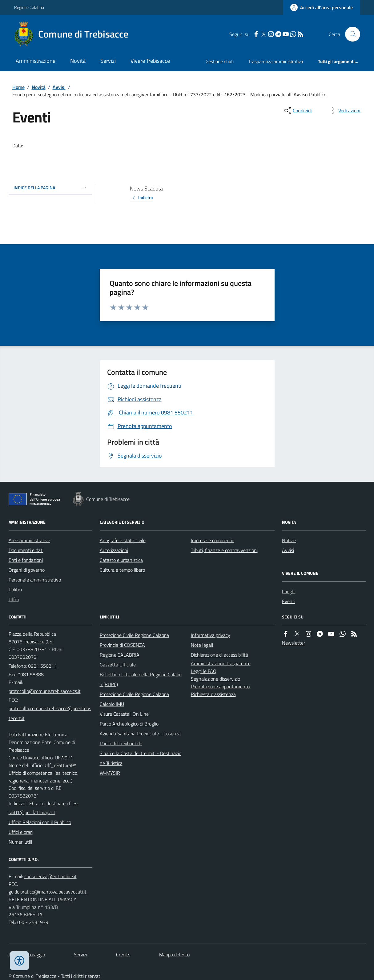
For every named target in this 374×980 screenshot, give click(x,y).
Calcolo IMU (112, 704)
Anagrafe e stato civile (123, 540)
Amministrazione (36, 61)
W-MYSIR (110, 773)
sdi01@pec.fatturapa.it (32, 812)
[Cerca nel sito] (350, 34)
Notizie (289, 540)
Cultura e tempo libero (122, 570)
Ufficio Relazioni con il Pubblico (40, 822)
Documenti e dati (26, 550)
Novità (78, 61)
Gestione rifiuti (220, 61)
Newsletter (294, 643)
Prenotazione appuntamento (220, 686)
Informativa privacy (211, 635)
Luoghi (289, 591)
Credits (123, 954)
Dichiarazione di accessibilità (219, 655)
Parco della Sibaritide (121, 743)
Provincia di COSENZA (122, 645)
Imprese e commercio (213, 540)
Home (18, 87)
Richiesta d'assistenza (213, 694)
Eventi (289, 601)
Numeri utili (20, 842)
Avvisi (59, 87)
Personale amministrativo (35, 580)
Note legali (202, 645)
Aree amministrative (29, 540)
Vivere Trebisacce (150, 61)
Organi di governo (27, 570)
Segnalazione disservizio (215, 679)
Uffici (14, 599)
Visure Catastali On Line (124, 714)
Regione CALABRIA (120, 655)
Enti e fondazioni (26, 560)
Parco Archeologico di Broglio (129, 724)
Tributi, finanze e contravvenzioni (224, 550)
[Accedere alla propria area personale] (322, 7)
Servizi (108, 61)
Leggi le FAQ (204, 671)
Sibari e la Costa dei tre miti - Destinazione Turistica (141, 758)
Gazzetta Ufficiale (118, 665)
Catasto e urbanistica (121, 560)
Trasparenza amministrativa (276, 61)
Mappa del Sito (174, 954)
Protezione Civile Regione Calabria (134, 635)
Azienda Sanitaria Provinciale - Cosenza (140, 734)
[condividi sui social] (297, 110)
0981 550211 (42, 666)
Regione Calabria (29, 7)
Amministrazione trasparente (221, 663)
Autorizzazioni (114, 550)
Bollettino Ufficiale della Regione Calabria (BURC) (141, 679)
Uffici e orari (21, 832)
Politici (15, 590)
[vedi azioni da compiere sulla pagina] (344, 110)
